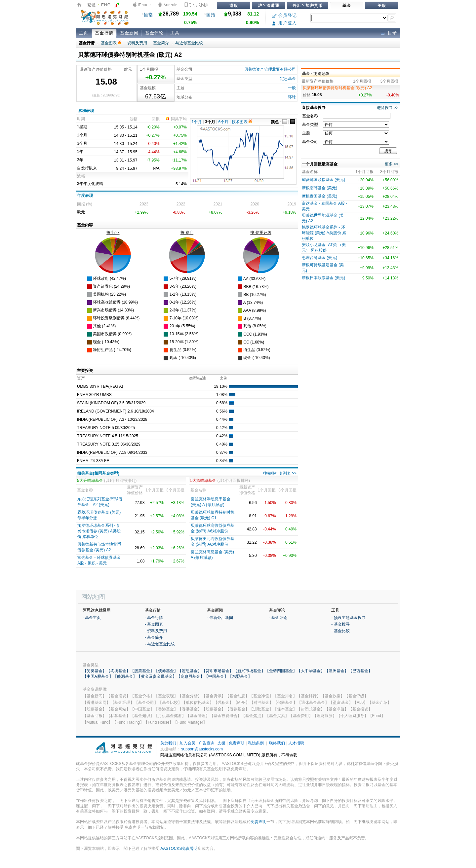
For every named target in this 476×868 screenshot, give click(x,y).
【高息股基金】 (190, 676)
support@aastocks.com (202, 749)
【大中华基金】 (311, 671)
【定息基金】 (190, 671)
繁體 (92, 5)
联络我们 (277, 743)
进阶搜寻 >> (388, 108)
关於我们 (168, 743)
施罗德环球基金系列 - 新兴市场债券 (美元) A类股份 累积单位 (99, 531)
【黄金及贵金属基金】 (157, 676)
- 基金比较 (340, 631)
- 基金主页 (92, 618)
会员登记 (284, 15)
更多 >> (392, 164)
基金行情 (104, 33)
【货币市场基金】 (218, 671)
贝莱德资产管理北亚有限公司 (270, 69)
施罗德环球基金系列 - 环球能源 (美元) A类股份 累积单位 (324, 233)
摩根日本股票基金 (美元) (323, 278)
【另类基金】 (95, 671)
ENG (106, 5)
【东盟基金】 (240, 676)
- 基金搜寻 (340, 624)
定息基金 (288, 79)
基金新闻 (129, 33)
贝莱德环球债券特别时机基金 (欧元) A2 (337, 88)
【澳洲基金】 (337, 671)
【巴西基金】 (360, 671)
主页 (84, 33)
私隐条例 (256, 743)
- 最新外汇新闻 (220, 618)
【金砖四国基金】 (281, 671)
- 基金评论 (278, 618)
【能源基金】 (125, 676)
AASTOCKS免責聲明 (179, 849)
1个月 (197, 122)
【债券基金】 (166, 671)
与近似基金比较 (189, 43)
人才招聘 (296, 743)
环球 (292, 97)
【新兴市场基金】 (249, 671)
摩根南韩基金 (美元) (319, 188)
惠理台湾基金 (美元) (319, 258)
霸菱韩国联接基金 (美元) (323, 180)
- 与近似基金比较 (160, 644)
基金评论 (154, 33)
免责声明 (237, 743)
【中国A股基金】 (98, 676)
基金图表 (111, 43)
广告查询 (207, 743)
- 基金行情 (154, 618)
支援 (221, 743)
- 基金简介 (154, 637)
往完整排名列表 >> (280, 473)
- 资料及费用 (156, 631)
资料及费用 (137, 43)
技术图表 (242, 122)
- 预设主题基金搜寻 (348, 618)
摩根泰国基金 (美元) (319, 196)
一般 (292, 88)
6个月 (224, 122)
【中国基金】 (216, 676)
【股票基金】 (142, 671)
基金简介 (161, 43)
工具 (175, 33)
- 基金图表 (154, 624)
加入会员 (187, 743)
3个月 (210, 122)
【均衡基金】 (118, 671)
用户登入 (284, 23)
